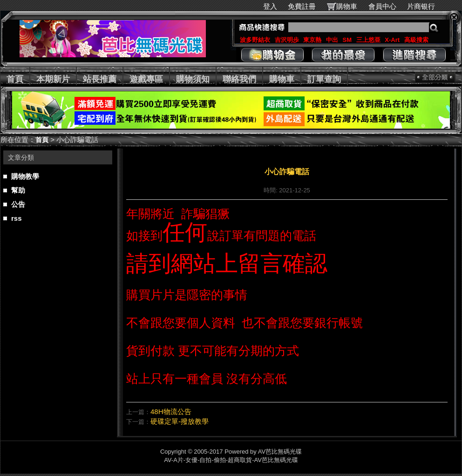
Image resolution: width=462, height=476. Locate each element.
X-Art (392, 40)
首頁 (15, 79)
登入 (270, 6)
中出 (332, 40)
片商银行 (425, 6)
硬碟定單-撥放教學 (180, 421)
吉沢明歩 (287, 40)
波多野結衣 (255, 40)
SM (347, 40)
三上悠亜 (368, 40)
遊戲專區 (146, 79)
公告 (18, 204)
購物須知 (193, 79)
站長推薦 (100, 79)
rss (17, 218)
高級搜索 (416, 40)
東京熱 (312, 40)
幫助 (18, 190)
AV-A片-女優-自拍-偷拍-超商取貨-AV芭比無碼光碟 (231, 460)
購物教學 (25, 176)
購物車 (347, 6)
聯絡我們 (239, 79)
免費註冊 (302, 6)
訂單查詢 (324, 79)
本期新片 (53, 79)
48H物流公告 (171, 411)
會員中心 (382, 6)
